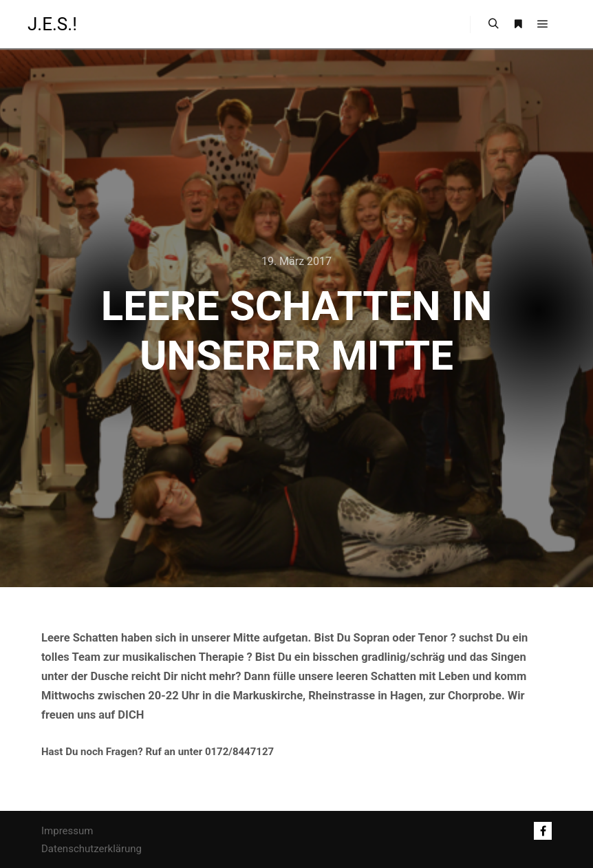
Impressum (67, 831)
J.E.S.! (52, 24)
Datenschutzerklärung (91, 849)
